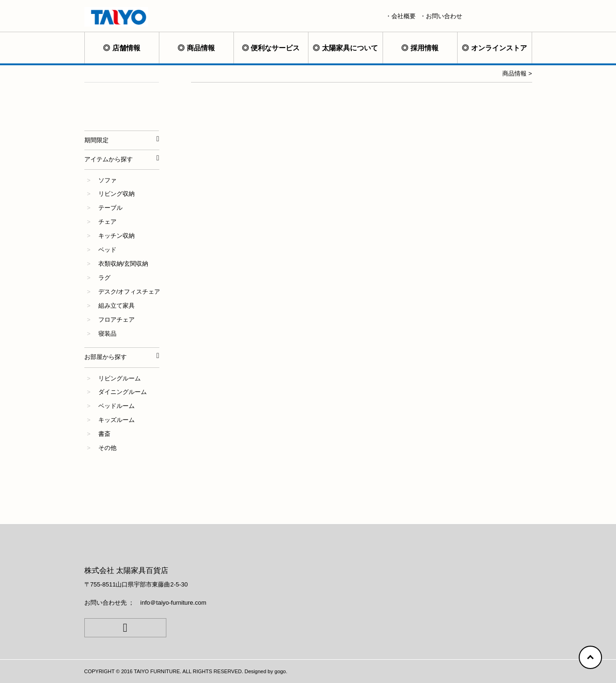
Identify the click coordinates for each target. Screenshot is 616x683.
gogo (280, 671)
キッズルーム (116, 420)
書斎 (104, 434)
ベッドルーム (116, 406)
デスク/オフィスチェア (130, 292)
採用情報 (424, 48)
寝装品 (107, 334)
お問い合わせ (444, 16)
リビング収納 (116, 194)
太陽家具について (350, 48)
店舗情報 (126, 48)
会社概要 (404, 16)
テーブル (110, 208)
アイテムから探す (109, 159)
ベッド (107, 250)
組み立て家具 (116, 306)
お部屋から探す (106, 357)
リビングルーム (120, 378)
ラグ (104, 278)
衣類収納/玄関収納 (123, 264)
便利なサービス (275, 48)
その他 (107, 448)
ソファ (107, 180)
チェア (107, 222)
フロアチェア (116, 320)
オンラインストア (499, 48)
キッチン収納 (116, 236)
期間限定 (96, 140)
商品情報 (201, 48)
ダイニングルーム (123, 392)
